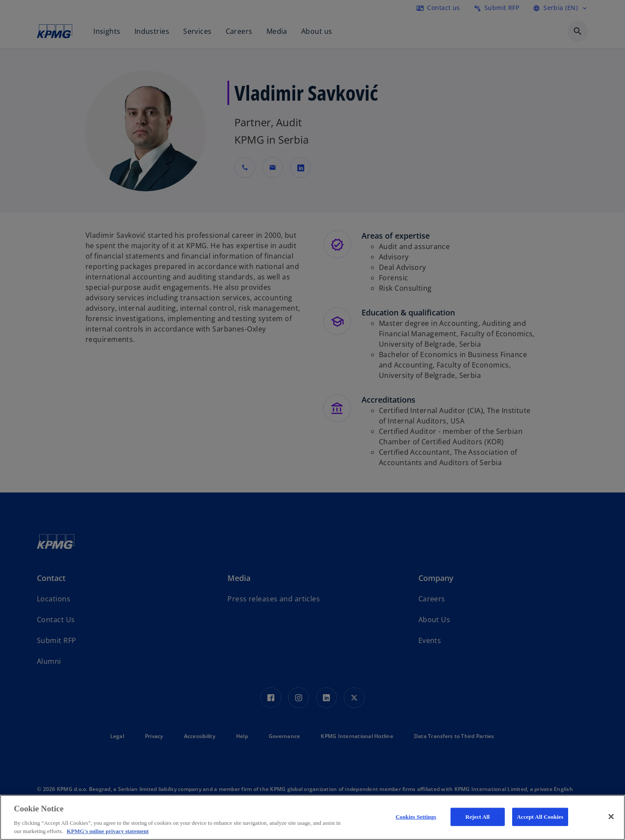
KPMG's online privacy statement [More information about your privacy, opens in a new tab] (108, 831)
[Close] (611, 817)
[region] (312, 817)
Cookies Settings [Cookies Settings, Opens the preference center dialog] (416, 817)
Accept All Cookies (540, 817)
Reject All (477, 817)
